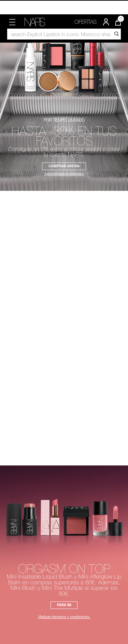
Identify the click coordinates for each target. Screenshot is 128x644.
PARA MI (64, 605)
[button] (12, 22)
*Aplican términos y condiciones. (64, 174)
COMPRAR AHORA (64, 166)
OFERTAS (86, 22)
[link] (35, 22)
